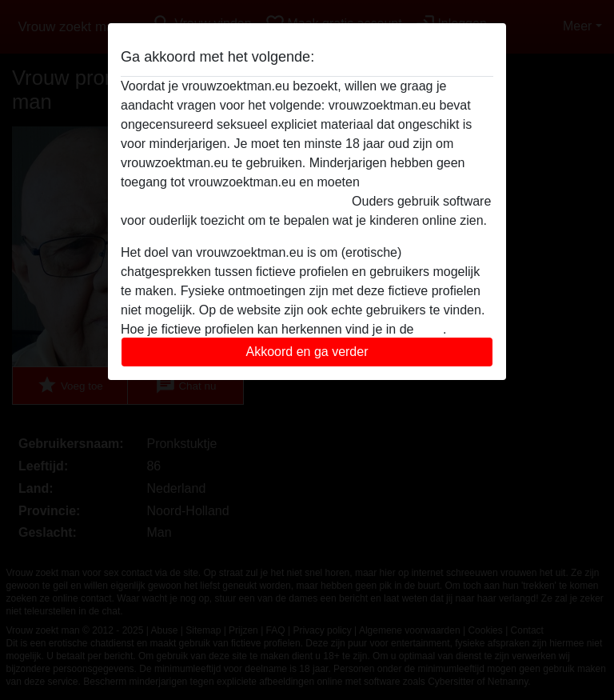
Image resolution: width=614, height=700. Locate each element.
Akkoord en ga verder (307, 352)
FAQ (430, 329)
